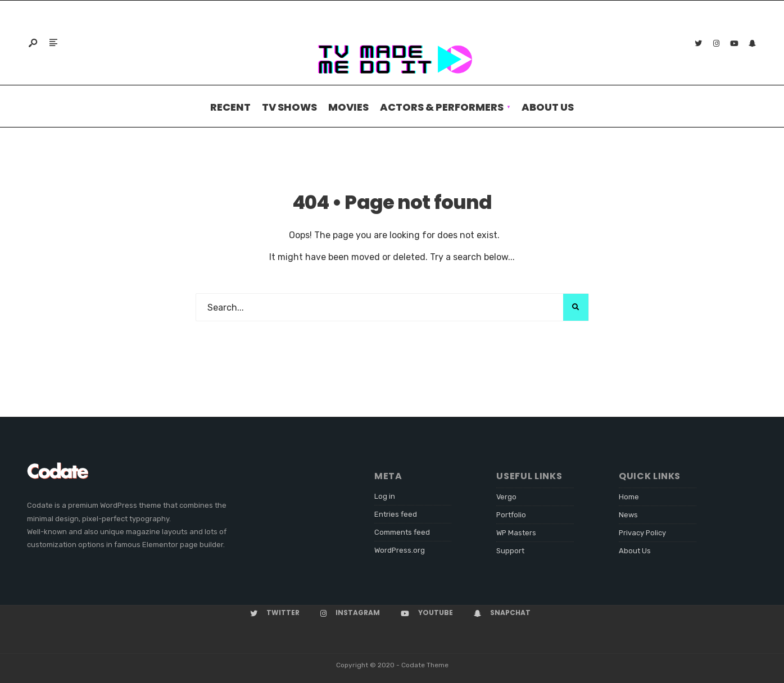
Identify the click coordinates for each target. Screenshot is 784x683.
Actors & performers (442, 107)
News (628, 515)
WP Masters (516, 533)
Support (510, 551)
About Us (548, 107)
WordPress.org (400, 550)
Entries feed (396, 514)
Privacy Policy (642, 533)
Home (629, 497)
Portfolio (511, 515)
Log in (385, 496)
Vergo (506, 497)
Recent (230, 107)
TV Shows (289, 107)
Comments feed (402, 532)
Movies (348, 107)
